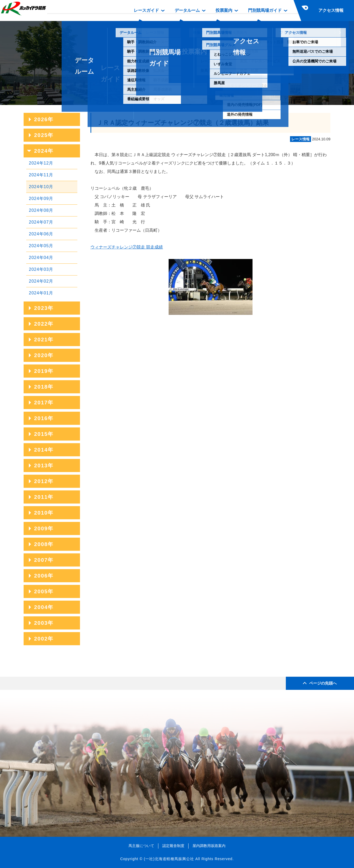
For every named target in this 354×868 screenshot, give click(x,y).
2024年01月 (41, 293)
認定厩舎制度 (173, 846)
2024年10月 (41, 187)
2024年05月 (41, 246)
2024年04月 (41, 258)
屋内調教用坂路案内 (209, 846)
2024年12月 (41, 163)
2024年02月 (41, 281)
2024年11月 (41, 175)
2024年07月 (41, 222)
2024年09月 (41, 199)
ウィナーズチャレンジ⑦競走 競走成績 (127, 247)
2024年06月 (41, 234)
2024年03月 (41, 269)
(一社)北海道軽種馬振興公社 (169, 859)
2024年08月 (41, 210)
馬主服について (141, 846)
